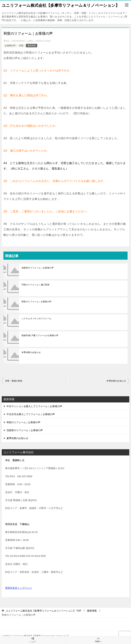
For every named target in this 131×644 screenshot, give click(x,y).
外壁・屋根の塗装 (14, 381)
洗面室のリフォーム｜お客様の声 (25, 430)
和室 (21, 46)
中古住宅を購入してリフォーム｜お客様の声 (31, 414)
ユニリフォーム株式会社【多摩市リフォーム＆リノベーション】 (61, 5)
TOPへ (98, 640)
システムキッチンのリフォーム (37, 319)
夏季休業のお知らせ (17, 438)
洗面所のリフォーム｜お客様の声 (38, 268)
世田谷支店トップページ (18, 588)
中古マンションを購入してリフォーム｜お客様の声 (34, 406)
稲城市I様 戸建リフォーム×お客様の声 (40, 335)
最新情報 (32, 46)
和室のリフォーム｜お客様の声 (37, 302)
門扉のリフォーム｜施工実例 (35, 285)
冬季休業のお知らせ (31, 352)
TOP (43, 611)
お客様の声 (10, 46)
